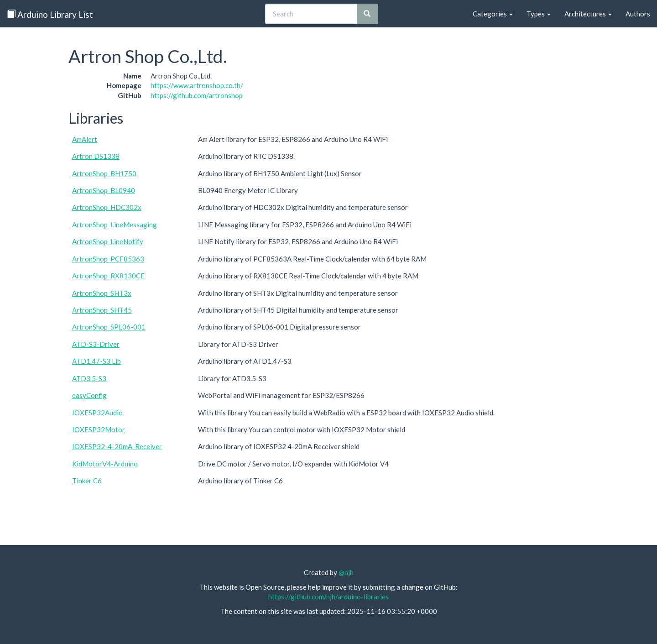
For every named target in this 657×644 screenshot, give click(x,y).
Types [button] (539, 14)
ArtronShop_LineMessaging (115, 225)
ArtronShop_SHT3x (102, 293)
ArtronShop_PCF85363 (108, 259)
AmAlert (85, 139)
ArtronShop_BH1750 (104, 173)
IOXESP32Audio (97, 413)
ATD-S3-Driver (96, 344)
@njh (346, 572)
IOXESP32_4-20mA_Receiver (117, 446)
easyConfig (89, 395)
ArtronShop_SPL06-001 (109, 327)
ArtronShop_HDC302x (107, 207)
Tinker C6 (87, 481)
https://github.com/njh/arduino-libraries (328, 597)
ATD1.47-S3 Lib (96, 361)
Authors (638, 14)
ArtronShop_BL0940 (104, 190)
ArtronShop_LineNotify (108, 241)
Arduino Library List (50, 14)
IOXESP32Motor (99, 429)
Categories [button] (493, 14)
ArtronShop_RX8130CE (108, 276)
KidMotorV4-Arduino (105, 464)
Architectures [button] (588, 14)
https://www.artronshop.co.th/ (197, 85)
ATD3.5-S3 (89, 378)
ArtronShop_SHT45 (102, 310)
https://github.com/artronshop (197, 95)
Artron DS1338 (96, 156)
